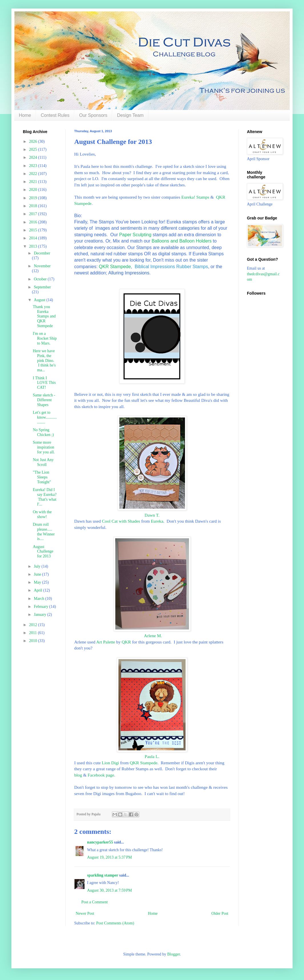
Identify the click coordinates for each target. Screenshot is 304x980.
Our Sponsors (93, 115)
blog (78, 775)
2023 (34, 166)
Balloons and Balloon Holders (182, 241)
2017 (34, 214)
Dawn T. (152, 515)
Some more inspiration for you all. (44, 447)
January (40, 615)
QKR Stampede (115, 267)
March (39, 599)
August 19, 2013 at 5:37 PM (109, 857)
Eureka (157, 521)
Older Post (220, 913)
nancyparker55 (100, 842)
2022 (34, 174)
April (38, 590)
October (41, 279)
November (42, 266)
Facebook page (101, 775)
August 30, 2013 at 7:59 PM (109, 890)
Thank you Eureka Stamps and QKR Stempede (44, 316)
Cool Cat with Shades (121, 521)
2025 (34, 149)
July (38, 566)
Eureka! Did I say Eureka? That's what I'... (45, 497)
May (38, 582)
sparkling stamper (103, 875)
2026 (34, 141)
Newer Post (85, 913)
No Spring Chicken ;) (43, 432)
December (42, 253)
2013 (34, 246)
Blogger (174, 954)
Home (25, 115)
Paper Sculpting (135, 235)
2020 (34, 190)
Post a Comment (95, 902)
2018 (34, 206)
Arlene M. (152, 636)
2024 (34, 157)
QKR (126, 642)
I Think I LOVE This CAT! (44, 383)
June (38, 574)
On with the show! (42, 514)
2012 (34, 625)
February (41, 607)
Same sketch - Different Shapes (44, 400)
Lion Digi (110, 763)
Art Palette (106, 642)
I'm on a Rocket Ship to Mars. (45, 338)
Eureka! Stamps (195, 197)
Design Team (130, 115)
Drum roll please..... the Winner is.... (44, 532)
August (40, 300)
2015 (34, 230)
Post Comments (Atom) (115, 923)
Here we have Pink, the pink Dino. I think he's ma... (44, 360)
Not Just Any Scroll (43, 462)
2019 (34, 198)
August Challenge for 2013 (43, 552)
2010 (34, 641)
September (42, 287)
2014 (34, 238)
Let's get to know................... (45, 417)
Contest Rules (55, 115)
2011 (34, 633)
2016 (34, 222)
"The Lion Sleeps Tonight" (42, 477)
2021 (34, 182)
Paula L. (152, 756)
